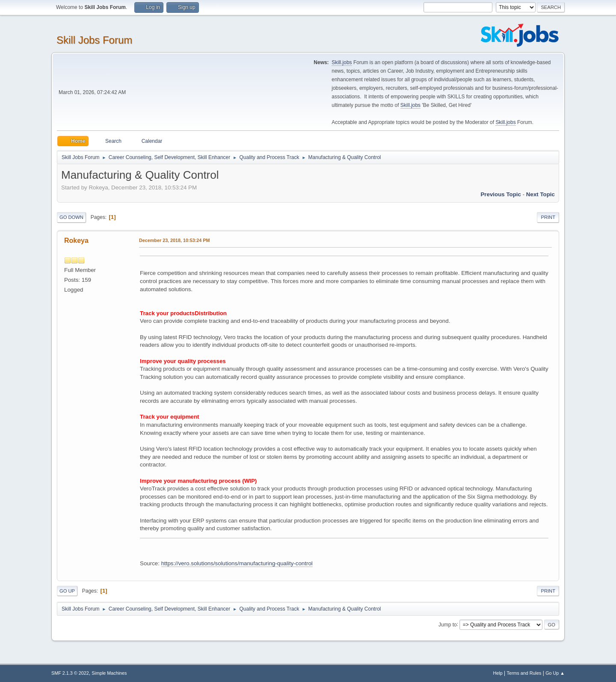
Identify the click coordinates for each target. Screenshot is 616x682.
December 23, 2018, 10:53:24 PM (174, 240)
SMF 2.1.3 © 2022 (70, 673)
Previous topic (501, 194)
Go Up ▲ (555, 673)
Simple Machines (109, 673)
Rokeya (76, 241)
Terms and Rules (524, 673)
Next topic (540, 194)
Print (548, 217)
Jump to (448, 624)
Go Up (67, 591)
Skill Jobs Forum (94, 40)
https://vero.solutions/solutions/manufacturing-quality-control (237, 563)
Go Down (71, 217)
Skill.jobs (342, 62)
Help (498, 673)
